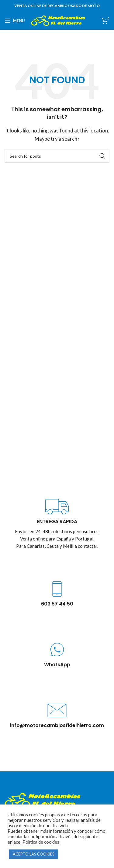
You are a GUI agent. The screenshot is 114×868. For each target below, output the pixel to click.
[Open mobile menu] (15, 21)
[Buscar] (57, 156)
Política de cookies (41, 842)
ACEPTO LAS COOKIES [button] (34, 854)
